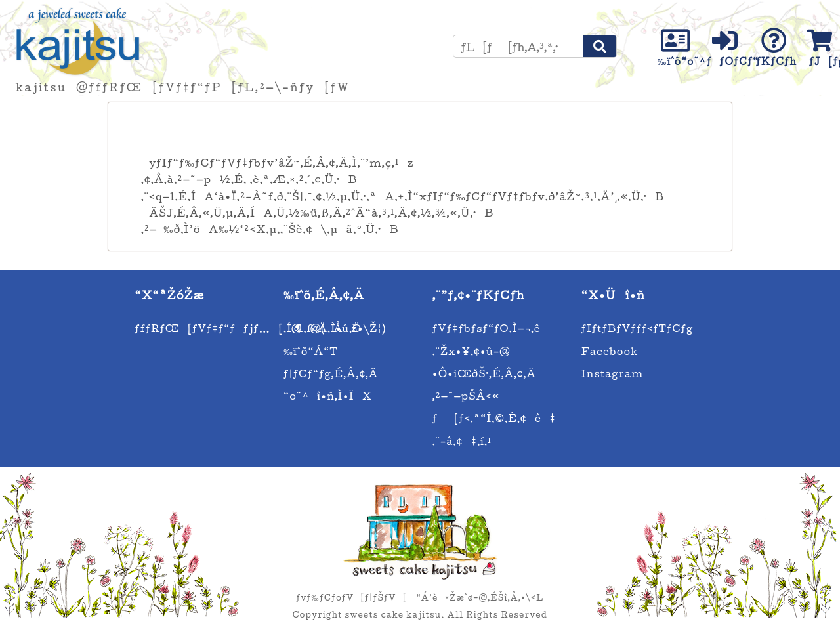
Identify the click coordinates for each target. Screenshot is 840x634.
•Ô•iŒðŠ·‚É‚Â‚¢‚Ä (484, 374)
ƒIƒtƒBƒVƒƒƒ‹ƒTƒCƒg (638, 328)
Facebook (610, 351)
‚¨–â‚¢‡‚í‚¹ (462, 441)
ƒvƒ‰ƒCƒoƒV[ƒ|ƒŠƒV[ (352, 598)
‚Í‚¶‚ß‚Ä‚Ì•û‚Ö (323, 328)
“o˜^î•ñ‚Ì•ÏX (328, 396)
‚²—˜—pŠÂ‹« (466, 396)
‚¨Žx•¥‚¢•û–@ (472, 351)
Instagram (613, 374)
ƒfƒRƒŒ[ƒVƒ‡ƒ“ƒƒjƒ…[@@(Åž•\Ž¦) (260, 328)
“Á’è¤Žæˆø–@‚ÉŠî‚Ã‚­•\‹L (480, 598)
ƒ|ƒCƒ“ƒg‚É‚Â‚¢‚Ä (331, 374)
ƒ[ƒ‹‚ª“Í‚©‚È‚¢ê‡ (494, 418)
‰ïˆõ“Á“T (311, 351)
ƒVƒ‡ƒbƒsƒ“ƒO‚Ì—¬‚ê (487, 328)
